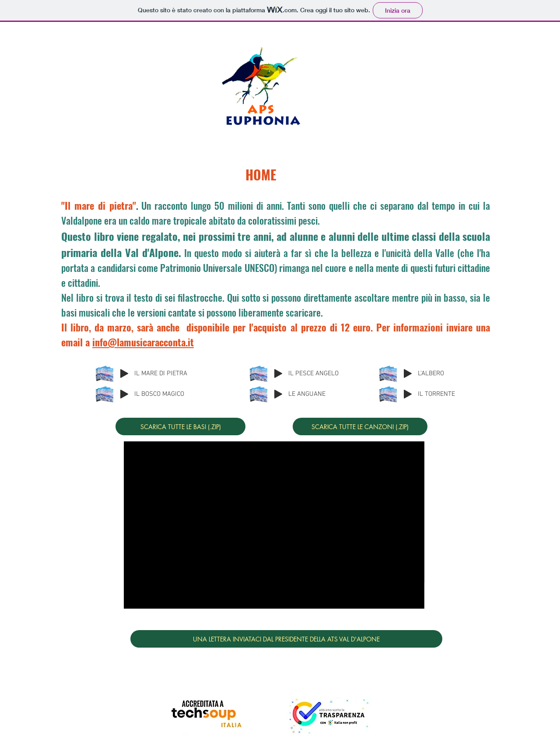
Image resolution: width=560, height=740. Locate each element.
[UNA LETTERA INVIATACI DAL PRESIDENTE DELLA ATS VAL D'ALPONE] (286, 639)
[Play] (124, 374)
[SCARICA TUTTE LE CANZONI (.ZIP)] (360, 426)
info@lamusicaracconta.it (143, 342)
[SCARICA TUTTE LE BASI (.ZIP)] (180, 426)
